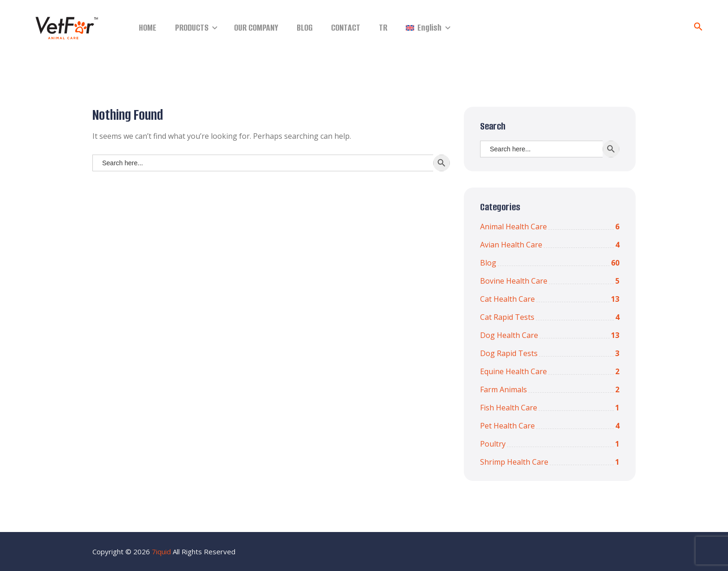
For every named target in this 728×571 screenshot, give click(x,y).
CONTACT (346, 28)
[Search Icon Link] (698, 28)
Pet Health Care (550, 426)
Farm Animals (550, 389)
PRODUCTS (192, 28)
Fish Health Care (550, 408)
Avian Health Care (550, 245)
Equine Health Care (550, 371)
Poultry (550, 444)
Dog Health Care (550, 335)
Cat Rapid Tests (550, 317)
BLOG (305, 28)
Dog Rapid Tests (550, 353)
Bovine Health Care (550, 281)
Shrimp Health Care (550, 462)
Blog (550, 263)
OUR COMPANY (256, 28)
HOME (148, 28)
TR (383, 28)
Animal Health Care (550, 227)
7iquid (161, 552)
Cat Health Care (550, 299)
